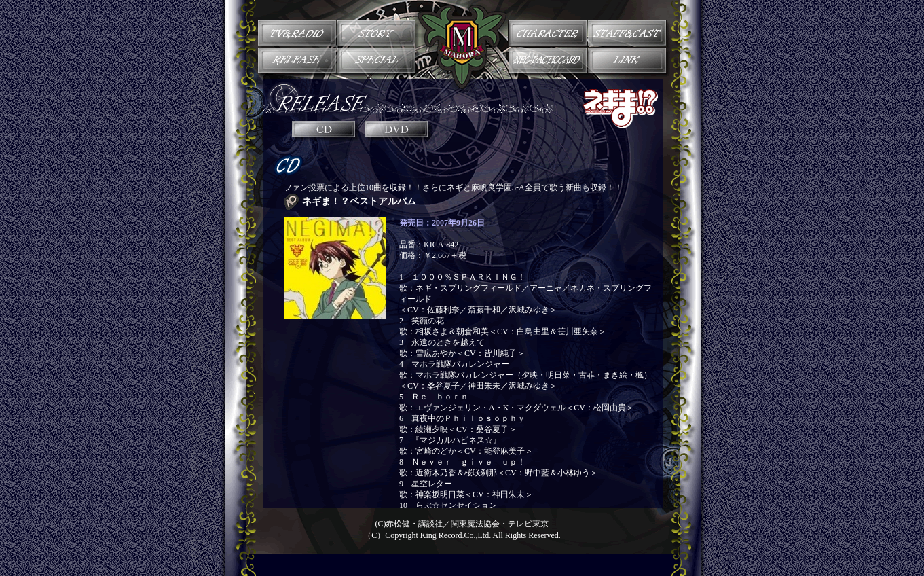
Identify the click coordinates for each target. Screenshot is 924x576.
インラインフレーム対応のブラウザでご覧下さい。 (462, 325)
